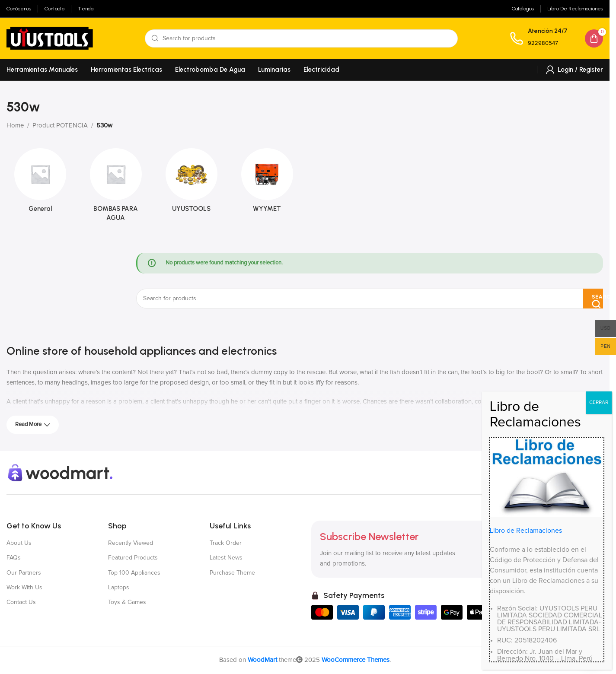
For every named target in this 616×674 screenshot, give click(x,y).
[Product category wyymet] (267, 183)
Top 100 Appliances (134, 573)
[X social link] (550, 473)
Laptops (119, 588)
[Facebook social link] (534, 473)
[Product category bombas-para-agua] (116, 188)
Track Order (226, 543)
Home (15, 126)
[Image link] (61, 472)
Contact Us (21, 602)
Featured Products (133, 558)
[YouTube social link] (581, 473)
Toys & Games (127, 602)
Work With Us (24, 588)
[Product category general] (40, 183)
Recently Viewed (131, 543)
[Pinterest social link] (597, 473)
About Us (19, 543)
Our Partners (24, 573)
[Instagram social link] (565, 473)
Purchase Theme (232, 573)
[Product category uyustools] (192, 183)
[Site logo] (50, 38)
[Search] (301, 38)
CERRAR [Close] (599, 614)
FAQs (14, 558)
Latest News (226, 558)
